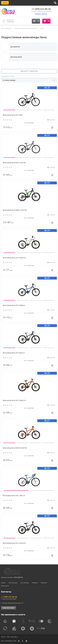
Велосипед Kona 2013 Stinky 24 (14, 400)
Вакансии (44, 583)
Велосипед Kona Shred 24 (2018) (15, 448)
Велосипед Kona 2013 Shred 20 (14, 543)
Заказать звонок (41, 14)
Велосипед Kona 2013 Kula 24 (14, 353)
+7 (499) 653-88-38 (41, 9)
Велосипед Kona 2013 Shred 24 (14, 258)
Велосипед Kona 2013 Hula (13, 115)
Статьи (3, 583)
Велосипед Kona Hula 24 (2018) (14, 163)
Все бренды (25, 583)
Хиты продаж (13, 583)
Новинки (35, 583)
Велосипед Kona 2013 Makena (14, 305)
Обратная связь (9, 608)
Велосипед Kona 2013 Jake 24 (14, 496)
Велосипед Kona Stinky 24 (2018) (15, 210)
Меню (5, 3)
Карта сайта (5, 586)
